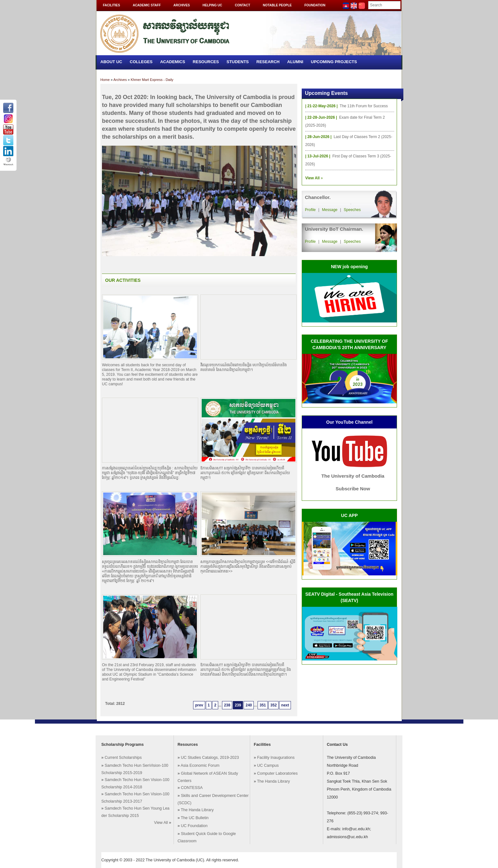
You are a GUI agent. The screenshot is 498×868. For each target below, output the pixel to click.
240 (249, 705)
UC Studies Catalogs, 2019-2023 (210, 758)
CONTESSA (192, 788)
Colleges (141, 62)
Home (105, 80)
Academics (173, 62)
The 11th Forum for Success (364, 106)
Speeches (352, 210)
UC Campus (268, 765)
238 (227, 705)
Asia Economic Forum (200, 765)
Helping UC (212, 5)
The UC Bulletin (195, 818)
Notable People (277, 5)
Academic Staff (147, 5)
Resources (206, 62)
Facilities (111, 5)
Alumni (295, 62)
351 (263, 705)
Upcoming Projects (334, 62)
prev (199, 705)
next (285, 705)
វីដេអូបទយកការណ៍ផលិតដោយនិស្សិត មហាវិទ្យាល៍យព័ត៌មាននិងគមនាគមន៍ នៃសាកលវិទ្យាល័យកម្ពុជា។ (244, 367)
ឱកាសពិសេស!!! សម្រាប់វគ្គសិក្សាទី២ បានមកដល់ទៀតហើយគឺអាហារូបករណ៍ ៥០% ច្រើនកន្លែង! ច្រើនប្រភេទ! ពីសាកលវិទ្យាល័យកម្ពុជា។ (245, 473)
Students (238, 62)
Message (330, 210)
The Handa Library (197, 810)
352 (273, 705)
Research (268, 62)
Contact (242, 5)
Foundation (315, 5)
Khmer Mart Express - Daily (152, 80)
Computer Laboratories (277, 773)
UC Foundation (194, 826)
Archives (182, 5)
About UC (111, 62)
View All (161, 823)
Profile (310, 210)
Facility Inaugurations (276, 758)
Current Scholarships (123, 758)
